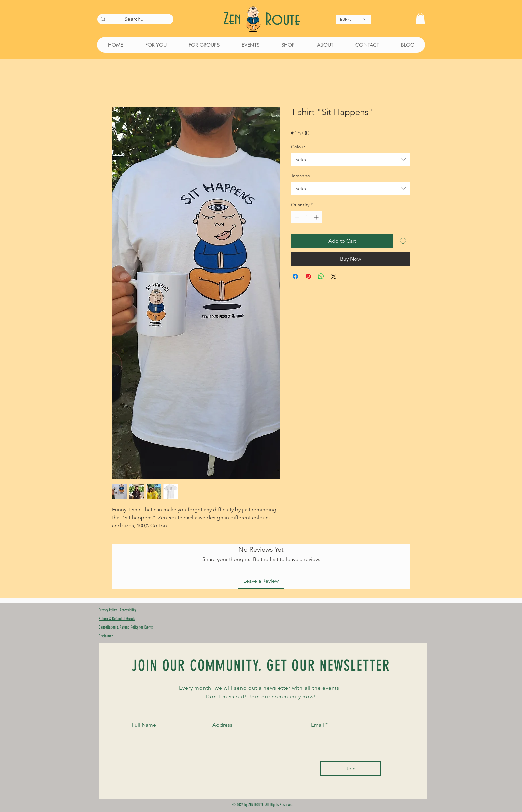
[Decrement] (296, 217)
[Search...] (134, 19)
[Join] (351, 768)
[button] (353, 19)
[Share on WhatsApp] (321, 276)
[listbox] (353, 19)
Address (222, 725)
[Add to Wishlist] (403, 241)
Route (283, 20)
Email (317, 725)
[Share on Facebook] (295, 276)
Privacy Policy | (109, 610)
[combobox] (351, 160)
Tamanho (300, 176)
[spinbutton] (307, 217)
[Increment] (317, 217)
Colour (298, 147)
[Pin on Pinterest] (308, 276)
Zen (234, 20)
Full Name (144, 725)
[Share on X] (334, 276)
